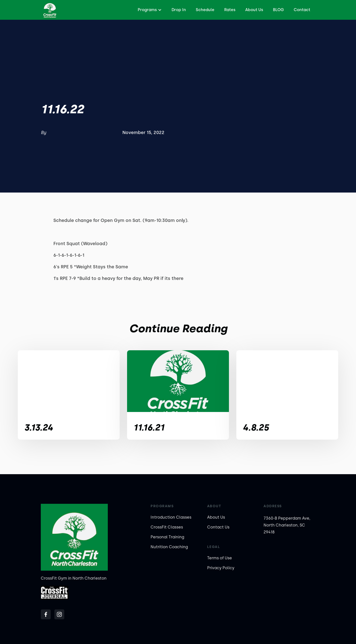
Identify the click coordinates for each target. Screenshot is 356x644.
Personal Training (167, 537)
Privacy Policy (221, 568)
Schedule (205, 10)
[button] (149, 10)
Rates (230, 10)
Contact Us (218, 527)
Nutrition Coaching (169, 547)
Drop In (179, 10)
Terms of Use (220, 558)
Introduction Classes (171, 517)
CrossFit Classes (167, 527)
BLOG (278, 10)
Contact (302, 10)
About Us (254, 10)
